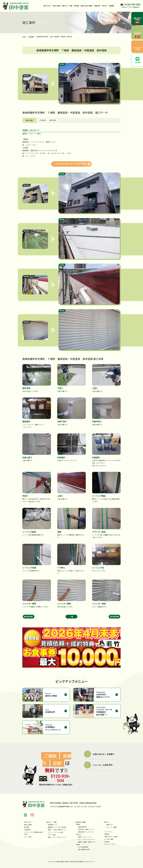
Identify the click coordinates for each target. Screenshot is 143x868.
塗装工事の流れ (82, 827)
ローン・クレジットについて (86, 839)
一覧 (71, 617)
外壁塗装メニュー (53, 825)
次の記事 (29, 617)
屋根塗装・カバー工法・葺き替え (57, 827)
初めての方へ (47, 6)
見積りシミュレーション (85, 837)
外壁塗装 (43, 120)
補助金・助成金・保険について (87, 842)
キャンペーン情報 (111, 827)
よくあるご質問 (109, 839)
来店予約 (107, 834)
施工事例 (76, 6)
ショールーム (108, 832)
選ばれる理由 (57, 6)
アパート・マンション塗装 (55, 832)
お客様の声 (97, 6)
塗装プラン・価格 (51, 822)
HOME (24, 37)
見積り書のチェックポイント (86, 832)
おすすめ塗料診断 (83, 847)
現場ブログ (109, 825)
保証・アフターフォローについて (57, 837)
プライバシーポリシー (111, 844)
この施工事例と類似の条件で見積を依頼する (71, 164)
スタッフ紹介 (28, 837)
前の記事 (114, 617)
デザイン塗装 (52, 835)
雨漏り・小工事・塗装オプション (57, 830)
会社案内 (107, 842)
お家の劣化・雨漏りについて (86, 829)
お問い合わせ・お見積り (111, 837)
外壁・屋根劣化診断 (84, 850)
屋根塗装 (53, 120)
